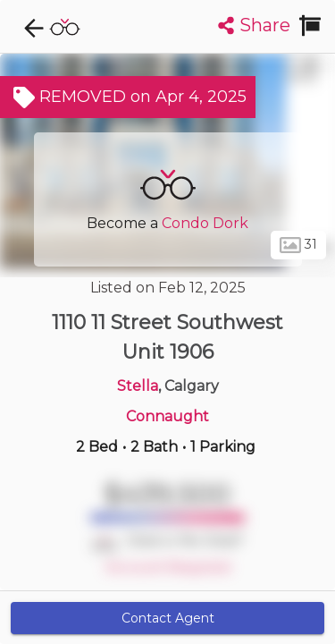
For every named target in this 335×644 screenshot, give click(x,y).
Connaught (167, 416)
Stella (138, 386)
